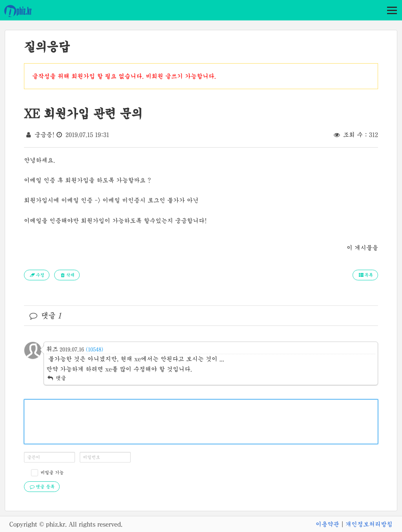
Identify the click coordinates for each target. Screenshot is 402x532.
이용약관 (327, 524)
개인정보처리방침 (369, 524)
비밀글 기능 (52, 473)
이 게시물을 (362, 248)
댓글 (56, 378)
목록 (365, 275)
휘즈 (52, 349)
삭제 (67, 275)
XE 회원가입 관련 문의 (83, 113)
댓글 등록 (42, 487)
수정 (37, 275)
